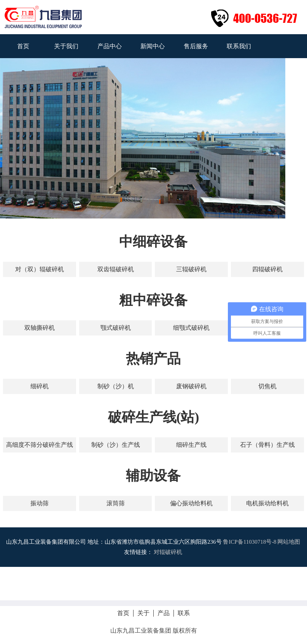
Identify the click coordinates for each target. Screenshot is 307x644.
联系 (184, 613)
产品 (164, 613)
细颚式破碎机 (191, 328)
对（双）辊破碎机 (40, 269)
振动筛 (40, 503)
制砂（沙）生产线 (116, 445)
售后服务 (196, 46)
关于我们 (66, 46)
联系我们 (239, 46)
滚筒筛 (116, 503)
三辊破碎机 (191, 269)
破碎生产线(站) (154, 417)
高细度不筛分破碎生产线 (40, 445)
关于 (143, 613)
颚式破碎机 (116, 328)
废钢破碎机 (191, 386)
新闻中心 (153, 46)
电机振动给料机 (267, 503)
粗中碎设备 (153, 300)
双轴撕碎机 (40, 328)
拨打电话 (154, 583)
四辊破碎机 (267, 269)
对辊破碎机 (168, 552)
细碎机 (40, 386)
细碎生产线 (191, 445)
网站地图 (289, 542)
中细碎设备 (153, 242)
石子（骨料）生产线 (267, 445)
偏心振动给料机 (191, 503)
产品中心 (110, 46)
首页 (23, 46)
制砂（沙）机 (116, 386)
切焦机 (267, 386)
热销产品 (153, 359)
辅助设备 (153, 476)
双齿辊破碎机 (116, 269)
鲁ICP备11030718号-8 (250, 542)
